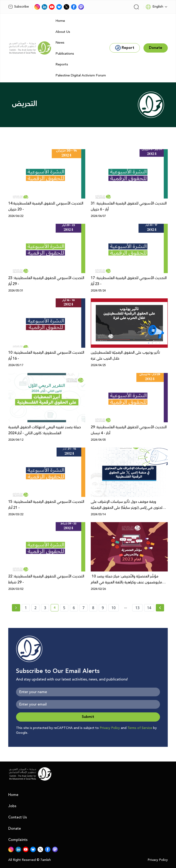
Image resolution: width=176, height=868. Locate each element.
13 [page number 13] (137, 608)
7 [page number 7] (84, 608)
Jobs (12, 806)
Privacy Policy (110, 728)
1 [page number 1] (26, 608)
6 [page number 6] (74, 608)
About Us (63, 32)
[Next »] (160, 608)
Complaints (18, 840)
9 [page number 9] (103, 608)
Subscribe (19, 7)
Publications (65, 54)
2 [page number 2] (35, 608)
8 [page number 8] (93, 608)
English (154, 7)
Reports (62, 64)
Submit (88, 717)
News (60, 43)
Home (60, 21)
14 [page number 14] (149, 608)
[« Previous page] (16, 608)
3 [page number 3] (45, 608)
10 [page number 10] (113, 608)
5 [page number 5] (64, 608)
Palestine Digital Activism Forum (81, 75)
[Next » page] (160, 608)
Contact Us (18, 817)
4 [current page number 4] (56, 608)
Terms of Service (140, 728)
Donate (15, 829)
